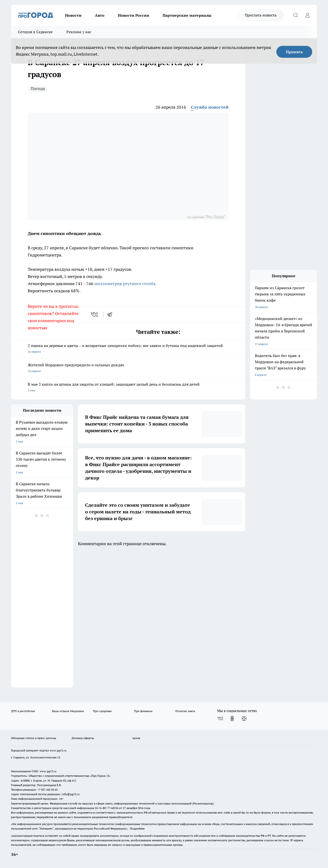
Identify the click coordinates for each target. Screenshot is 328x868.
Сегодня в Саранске (35, 32)
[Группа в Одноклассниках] (232, 719)
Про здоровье (102, 711)
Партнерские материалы (187, 15)
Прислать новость (261, 15)
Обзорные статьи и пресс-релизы (34, 738)
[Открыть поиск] (295, 15)
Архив (136, 738)
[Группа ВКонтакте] (220, 719)
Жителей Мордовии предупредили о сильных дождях (128, 368)
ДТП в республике (23, 711)
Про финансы (143, 711)
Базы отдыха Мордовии (68, 711)
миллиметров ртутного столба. (125, 284)
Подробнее (137, 828)
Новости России (134, 15)
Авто (100, 15)
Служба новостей (210, 107)
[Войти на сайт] (307, 15)
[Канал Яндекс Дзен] (244, 719)
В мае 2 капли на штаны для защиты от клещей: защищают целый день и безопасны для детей (128, 388)
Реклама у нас (79, 32)
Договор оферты (83, 738)
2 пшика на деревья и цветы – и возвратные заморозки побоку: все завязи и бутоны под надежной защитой (128, 349)
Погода (38, 88)
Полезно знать (185, 711)
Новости (73, 15)
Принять (294, 52)
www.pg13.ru (58, 750)
